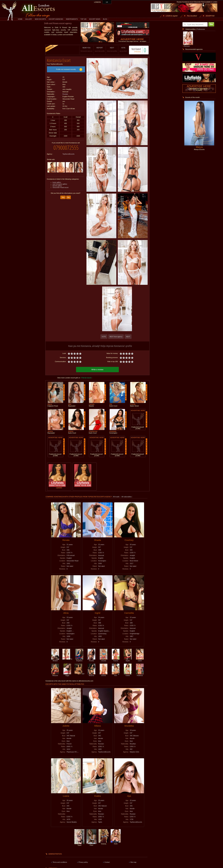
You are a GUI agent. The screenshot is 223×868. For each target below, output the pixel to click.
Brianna (91, 674)
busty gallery (57, 180)
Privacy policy (83, 862)
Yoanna (116, 659)
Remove (187, 46)
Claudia (104, 659)
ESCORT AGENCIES (56, 19)
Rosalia (91, 659)
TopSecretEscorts (69, 152)
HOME (20, 19)
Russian (65, 93)
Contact (107, 862)
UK (107, 2)
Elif (79, 673)
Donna (104, 674)
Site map (133, 862)
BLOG (105, 19)
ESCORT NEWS (95, 19)
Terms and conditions (60, 862)
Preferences (201, 29)
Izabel (140, 659)
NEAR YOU (83, 49)
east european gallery (60, 182)
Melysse (55, 674)
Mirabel (55, 659)
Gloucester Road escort (61, 185)
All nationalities (127, 496)
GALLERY (29, 19)
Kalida (128, 674)
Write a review (97, 369)
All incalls (116, 496)
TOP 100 (83, 19)
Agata (128, 659)
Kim (116, 674)
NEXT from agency (116, 337)
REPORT (97, 49)
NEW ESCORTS (40, 19)
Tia (67, 659)
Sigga (67, 674)
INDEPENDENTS (72, 19)
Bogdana (79, 659)
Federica (140, 674)
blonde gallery (57, 184)
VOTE (120, 49)
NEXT (109, 49)
